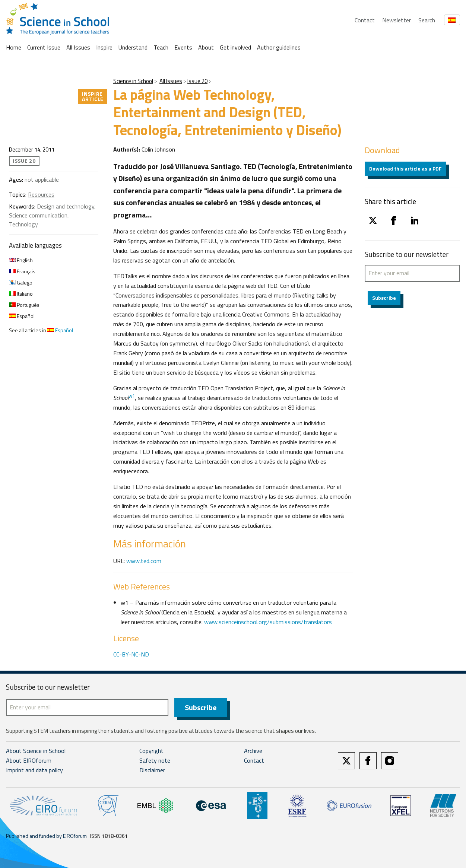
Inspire (104, 47)
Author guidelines (279, 47)
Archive (253, 751)
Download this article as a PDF (405, 168)
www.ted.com (144, 561)
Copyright (151, 751)
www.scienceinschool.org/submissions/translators (268, 622)
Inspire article (93, 96)
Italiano (21, 294)
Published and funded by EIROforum (46, 836)
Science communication (38, 215)
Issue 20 (197, 81)
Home (14, 47)
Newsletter (397, 20)
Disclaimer (152, 770)
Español (22, 316)
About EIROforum (29, 760)
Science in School (133, 81)
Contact (365, 20)
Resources (41, 194)
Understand (133, 47)
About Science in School (36, 751)
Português (24, 305)
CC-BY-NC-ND (131, 654)
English (21, 260)
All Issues (78, 47)
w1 (132, 396)
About (206, 47)
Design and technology (66, 206)
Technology (23, 224)
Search (427, 20)
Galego (21, 282)
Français (22, 271)
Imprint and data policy (34, 770)
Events (183, 47)
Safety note (155, 760)
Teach (161, 47)
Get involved (235, 47)
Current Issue (44, 47)
